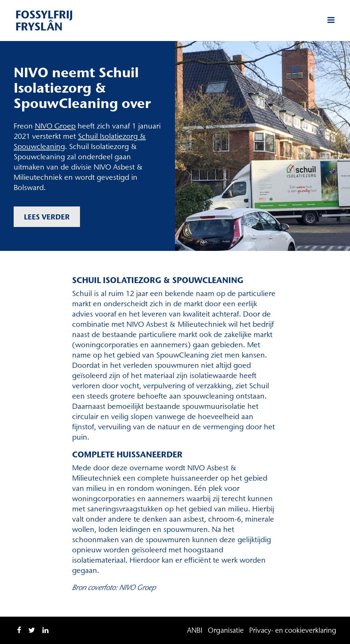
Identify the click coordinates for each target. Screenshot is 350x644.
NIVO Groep (55, 126)
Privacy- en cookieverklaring (293, 630)
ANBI (195, 630)
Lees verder (47, 217)
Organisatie (226, 630)
